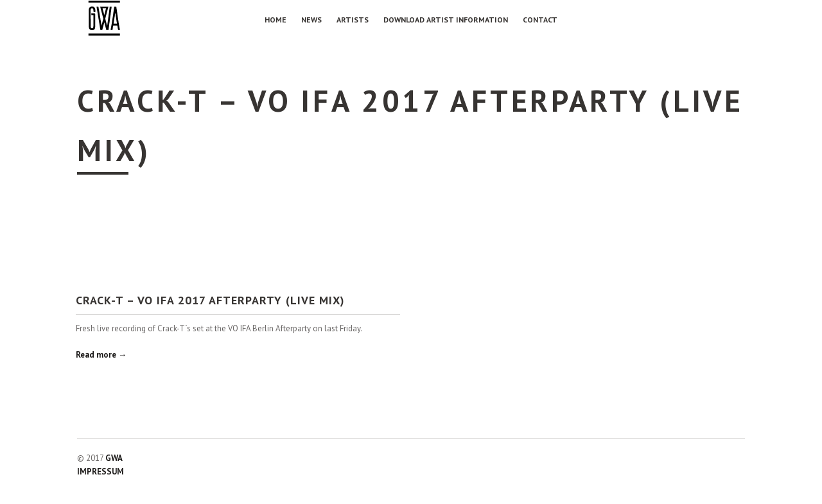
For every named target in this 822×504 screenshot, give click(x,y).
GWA (114, 458)
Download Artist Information (446, 20)
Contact (540, 20)
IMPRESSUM (101, 472)
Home (275, 20)
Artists (353, 20)
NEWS (311, 20)
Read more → (101, 355)
